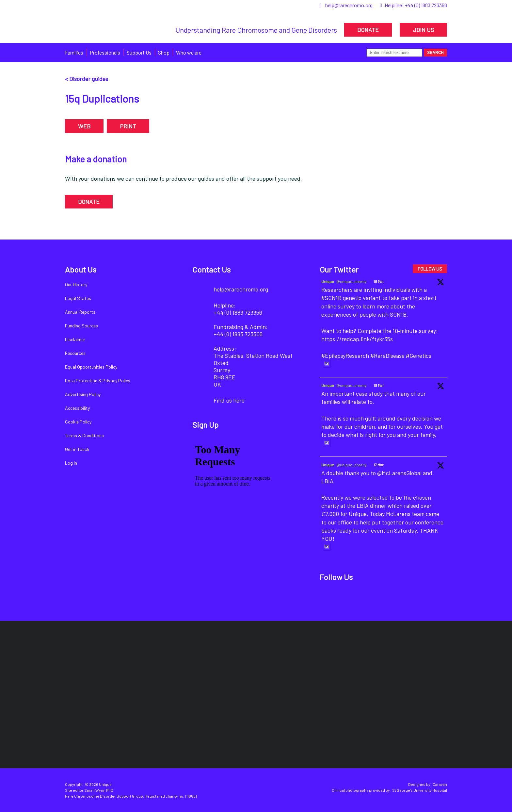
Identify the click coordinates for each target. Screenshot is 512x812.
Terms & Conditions (84, 435)
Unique (328, 281)
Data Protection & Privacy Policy (97, 381)
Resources (75, 353)
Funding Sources (81, 326)
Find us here (229, 400)
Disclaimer (75, 339)
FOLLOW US (430, 269)
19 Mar (379, 281)
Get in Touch (77, 449)
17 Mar (379, 465)
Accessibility (77, 408)
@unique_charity (352, 281)
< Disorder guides (87, 79)
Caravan (440, 784)
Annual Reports (80, 312)
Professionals (105, 52)
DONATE (368, 30)
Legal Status (78, 298)
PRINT (128, 126)
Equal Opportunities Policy (91, 367)
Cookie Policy (78, 422)
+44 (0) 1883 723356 (426, 5)
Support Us (139, 52)
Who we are (189, 52)
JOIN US (423, 30)
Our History (76, 284)
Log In (71, 463)
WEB (84, 126)
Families (74, 52)
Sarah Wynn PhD (99, 790)
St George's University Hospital (420, 790)
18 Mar (379, 385)
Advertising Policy (83, 394)
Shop (164, 52)
